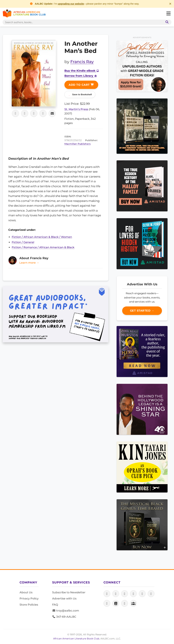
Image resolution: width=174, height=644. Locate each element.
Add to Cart (81, 85)
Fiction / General (23, 242)
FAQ (55, 605)
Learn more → (29, 263)
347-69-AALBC (64, 617)
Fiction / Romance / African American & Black (43, 247)
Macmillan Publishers (77, 144)
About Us (26, 592)
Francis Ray (82, 62)
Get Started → (142, 311)
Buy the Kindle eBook (82, 71)
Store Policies (29, 605)
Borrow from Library (81, 76)
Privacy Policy (29, 599)
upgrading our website (71, 4)
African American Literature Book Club (76, 639)
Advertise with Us (64, 599)
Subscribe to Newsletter (69, 592)
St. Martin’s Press (76, 109)
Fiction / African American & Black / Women (42, 237)
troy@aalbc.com (66, 611)
